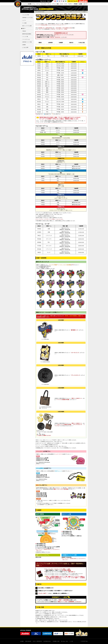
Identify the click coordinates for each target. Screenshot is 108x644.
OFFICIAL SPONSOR (26, 630)
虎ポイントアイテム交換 (27, 26)
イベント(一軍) (25, 37)
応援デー (24, 28)
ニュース (24, 20)
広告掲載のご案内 (56, 641)
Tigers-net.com (43, 1)
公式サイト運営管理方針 (37, 641)
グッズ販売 (24, 23)
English (49, 1)
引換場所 (61, 43)
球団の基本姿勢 (28, 641)
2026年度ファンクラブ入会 (27, 18)
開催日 (40, 43)
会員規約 (24, 45)
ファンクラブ (75, 12)
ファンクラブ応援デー (83, 12)
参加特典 (50, 43)
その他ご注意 (81, 43)
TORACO (24, 31)
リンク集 (71, 641)
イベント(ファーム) (26, 39)
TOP (71, 12)
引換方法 (71, 43)
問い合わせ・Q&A (64, 641)
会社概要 (22, 641)
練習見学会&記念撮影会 (27, 34)
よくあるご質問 (25, 47)
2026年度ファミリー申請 (27, 42)
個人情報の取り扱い (47, 641)
